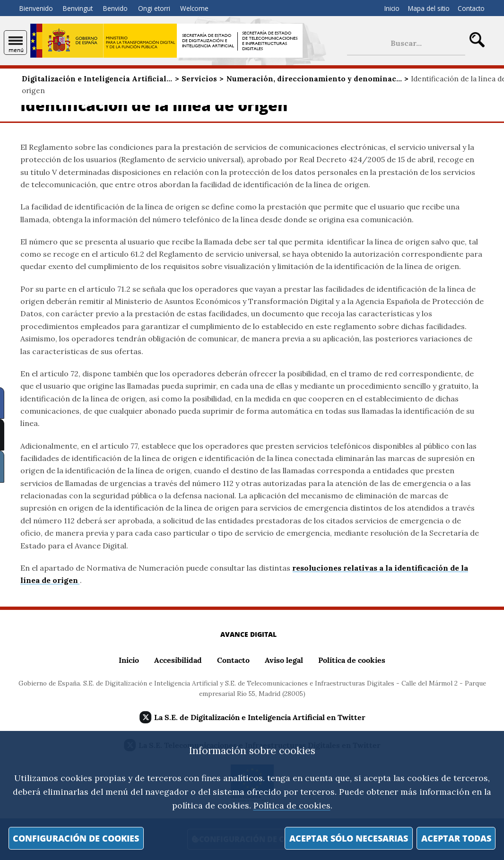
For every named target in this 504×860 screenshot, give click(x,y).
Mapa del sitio (429, 8)
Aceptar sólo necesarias (349, 838)
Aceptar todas (456, 838)
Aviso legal (284, 660)
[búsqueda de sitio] (406, 43)
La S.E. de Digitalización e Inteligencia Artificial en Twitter (260, 717)
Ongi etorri (154, 8)
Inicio (392, 8)
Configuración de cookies (76, 838)
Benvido (115, 8)
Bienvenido (36, 8)
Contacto (471, 8)
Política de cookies (292, 805)
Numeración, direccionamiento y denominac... (314, 79)
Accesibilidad (178, 660)
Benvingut (78, 8)
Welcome (194, 8)
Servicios (199, 79)
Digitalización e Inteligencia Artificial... (97, 79)
